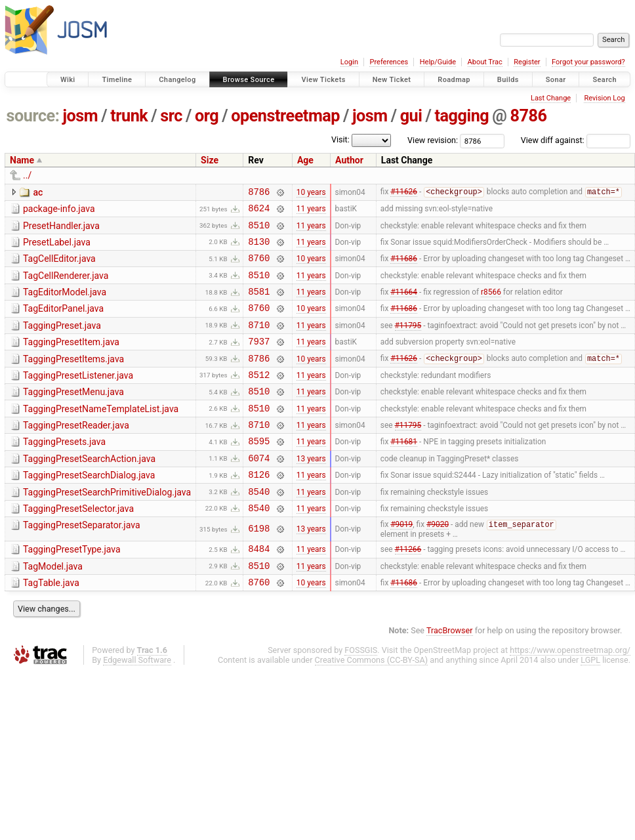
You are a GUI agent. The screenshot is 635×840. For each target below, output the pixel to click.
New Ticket (392, 80)
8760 (259, 267)
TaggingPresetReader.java (76, 453)
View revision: (433, 140)
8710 (259, 342)
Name (22, 160)
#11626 (404, 194)
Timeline (117, 80)
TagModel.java (53, 608)
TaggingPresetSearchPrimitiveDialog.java (107, 528)
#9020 (438, 565)
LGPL (590, 706)
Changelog (177, 80)
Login (349, 62)
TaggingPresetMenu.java (73, 415)
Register (527, 62)
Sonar (556, 80)
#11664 (404, 305)
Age (305, 160)
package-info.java (59, 211)
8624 (259, 212)
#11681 (404, 472)
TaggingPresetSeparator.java (82, 564)
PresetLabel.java (57, 248)
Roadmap (454, 80)
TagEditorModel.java (65, 304)
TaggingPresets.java (64, 471)
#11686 (404, 268)
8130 (259, 249)
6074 (259, 491)
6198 (259, 569)
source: (33, 116)
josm (80, 116)
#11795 (408, 342)
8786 (528, 116)
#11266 (408, 591)
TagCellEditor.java (59, 266)
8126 (259, 510)
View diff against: (576, 140)
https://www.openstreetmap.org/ (570, 696)
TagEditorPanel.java (63, 322)
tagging (461, 116)
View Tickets (323, 80)
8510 (259, 231)
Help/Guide (438, 62)
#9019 (401, 565)
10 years (311, 193)
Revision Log (604, 98)
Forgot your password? (588, 62)
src (171, 116)
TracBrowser (450, 676)
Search (604, 80)
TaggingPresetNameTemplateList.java (101, 434)
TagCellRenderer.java (66, 285)
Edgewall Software (137, 706)
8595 (259, 472)
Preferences (389, 62)
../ (27, 175)
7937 (259, 361)
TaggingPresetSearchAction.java (89, 490)
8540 (259, 529)
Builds (508, 80)
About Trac (485, 62)
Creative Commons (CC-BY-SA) (372, 706)
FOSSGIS (361, 696)
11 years (311, 212)
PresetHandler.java (61, 230)
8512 (259, 398)
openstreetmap (285, 116)
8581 (259, 305)
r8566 (491, 305)
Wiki (68, 80)
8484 (259, 590)
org (207, 116)
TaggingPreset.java (62, 341)
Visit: (340, 139)
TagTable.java (51, 627)
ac (38, 192)
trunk (129, 116)
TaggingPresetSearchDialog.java (89, 509)
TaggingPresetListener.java (78, 397)
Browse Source (249, 80)
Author (349, 160)
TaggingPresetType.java (72, 589)
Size (210, 160)
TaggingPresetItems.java (73, 379)
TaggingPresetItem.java (71, 360)
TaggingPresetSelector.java (78, 546)
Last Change (551, 98)
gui (411, 116)
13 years (311, 491)
